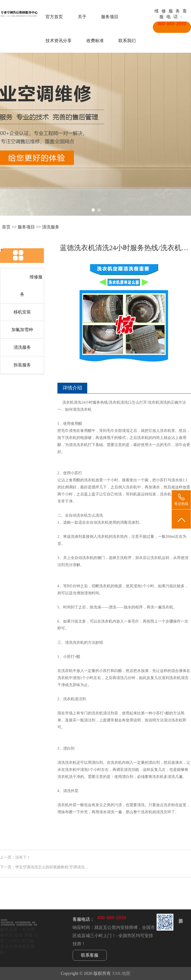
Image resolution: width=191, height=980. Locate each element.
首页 (6, 227)
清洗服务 (51, 227)
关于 (82, 17)
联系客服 (90, 955)
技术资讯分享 (59, 41)
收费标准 (95, 41)
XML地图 (121, 973)
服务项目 (110, 17)
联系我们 (127, 41)
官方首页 (54, 17)
